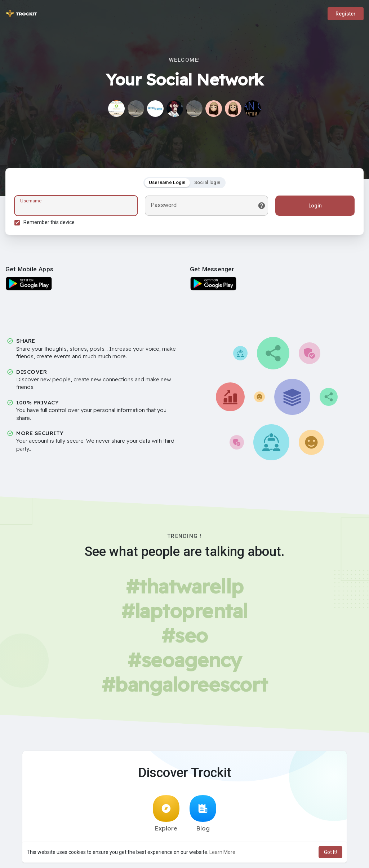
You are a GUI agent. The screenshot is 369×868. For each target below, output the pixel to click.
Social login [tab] (207, 182)
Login (315, 206)
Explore (166, 814)
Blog (203, 814)
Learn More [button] (222, 852)
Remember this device (49, 222)
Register (346, 14)
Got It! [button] (330, 852)
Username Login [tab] (167, 182)
